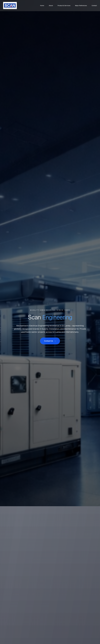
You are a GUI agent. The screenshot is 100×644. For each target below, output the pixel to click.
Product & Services (64, 6)
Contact (94, 6)
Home (42, 6)
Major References (81, 6)
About (51, 6)
